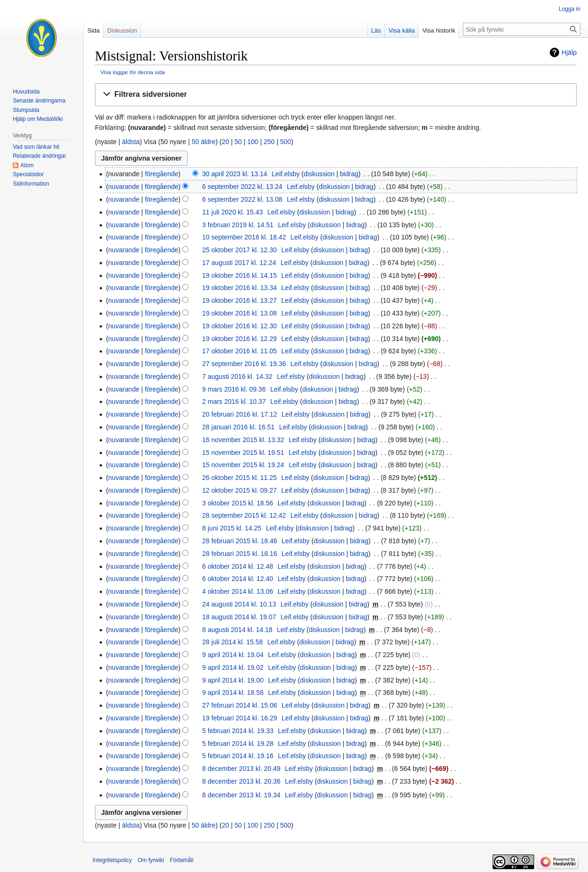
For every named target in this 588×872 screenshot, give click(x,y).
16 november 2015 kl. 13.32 (243, 440)
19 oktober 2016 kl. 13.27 (239, 300)
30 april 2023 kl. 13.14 (235, 174)
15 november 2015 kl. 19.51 (243, 453)
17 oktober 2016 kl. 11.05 (239, 351)
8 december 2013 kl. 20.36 (241, 781)
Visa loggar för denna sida (133, 72)
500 (285, 142)
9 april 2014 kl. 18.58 (233, 692)
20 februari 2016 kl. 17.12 (240, 414)
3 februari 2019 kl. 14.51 (238, 225)
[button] (336, 95)
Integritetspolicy (112, 860)
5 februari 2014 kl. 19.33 (238, 731)
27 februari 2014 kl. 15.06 (240, 705)
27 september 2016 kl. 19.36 (244, 364)
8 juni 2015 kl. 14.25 (232, 528)
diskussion (319, 174)
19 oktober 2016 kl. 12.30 (239, 326)
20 (225, 142)
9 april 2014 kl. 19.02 (233, 667)
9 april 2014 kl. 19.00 (233, 680)
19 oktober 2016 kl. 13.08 (239, 313)
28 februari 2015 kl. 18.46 (240, 541)
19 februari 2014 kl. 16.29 (240, 718)
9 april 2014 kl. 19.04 (233, 655)
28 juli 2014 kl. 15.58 (232, 642)
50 (238, 142)
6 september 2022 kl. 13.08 (242, 199)
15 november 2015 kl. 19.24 (243, 465)
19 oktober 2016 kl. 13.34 (239, 288)
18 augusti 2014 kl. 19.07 (239, 617)
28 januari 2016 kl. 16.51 (238, 427)
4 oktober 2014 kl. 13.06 (238, 591)
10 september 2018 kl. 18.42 (244, 237)
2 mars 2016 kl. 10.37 (234, 402)
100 (252, 142)
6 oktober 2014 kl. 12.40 (238, 579)
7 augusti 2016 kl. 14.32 (237, 376)
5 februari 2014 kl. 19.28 (238, 744)
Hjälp (569, 52)
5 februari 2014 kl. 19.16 (238, 756)
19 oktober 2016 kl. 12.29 (239, 339)
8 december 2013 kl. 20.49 (241, 769)
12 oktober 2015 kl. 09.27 (239, 490)
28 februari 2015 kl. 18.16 (240, 554)
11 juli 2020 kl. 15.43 (232, 212)
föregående (162, 174)
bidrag (349, 174)
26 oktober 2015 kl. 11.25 (239, 478)
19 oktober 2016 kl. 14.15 (239, 275)
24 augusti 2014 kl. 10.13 (239, 604)
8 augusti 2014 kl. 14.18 (237, 630)
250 (269, 142)
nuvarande (124, 187)
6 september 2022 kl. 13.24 (242, 187)
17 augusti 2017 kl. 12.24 (239, 263)
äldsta (131, 142)
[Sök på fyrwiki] (522, 29)
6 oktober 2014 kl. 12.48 (238, 566)
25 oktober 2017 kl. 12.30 (239, 250)
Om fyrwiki (151, 860)
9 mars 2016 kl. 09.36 (234, 389)
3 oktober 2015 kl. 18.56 (238, 503)
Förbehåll (181, 860)
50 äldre (204, 142)
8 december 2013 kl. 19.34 (241, 795)
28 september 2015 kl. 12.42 (244, 515)
